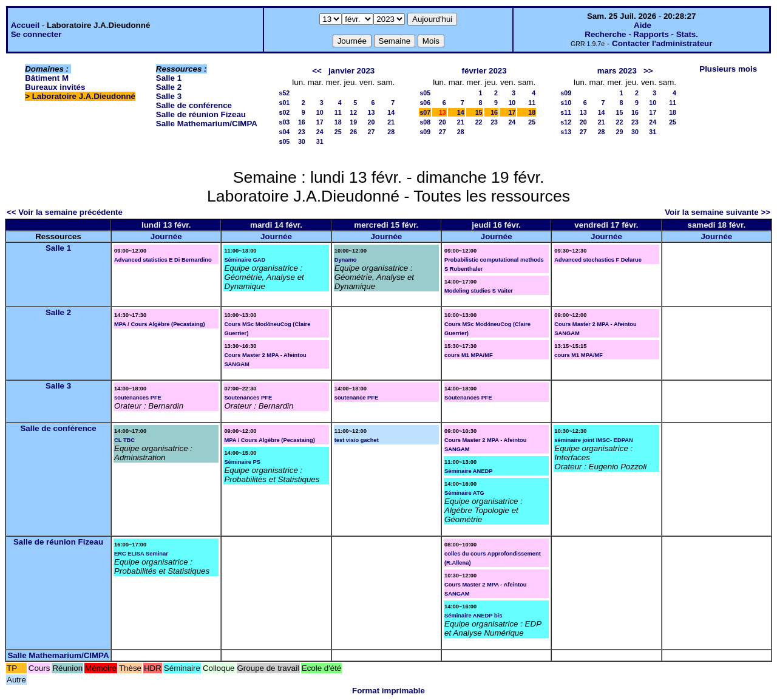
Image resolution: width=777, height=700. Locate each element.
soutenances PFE (138, 398)
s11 (566, 112)
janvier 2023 (351, 71)
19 (353, 122)
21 (391, 122)
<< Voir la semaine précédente (65, 212)
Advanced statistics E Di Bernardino (163, 260)
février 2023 (484, 71)
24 (320, 132)
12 (353, 112)
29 (620, 132)
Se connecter (36, 34)
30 (302, 141)
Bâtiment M (47, 78)
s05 (284, 141)
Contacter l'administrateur (662, 43)
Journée (166, 236)
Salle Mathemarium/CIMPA (207, 124)
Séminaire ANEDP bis (473, 616)
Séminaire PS (242, 462)
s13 (566, 132)
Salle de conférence (194, 105)
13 (371, 112)
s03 (284, 122)
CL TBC (124, 440)
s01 (284, 103)
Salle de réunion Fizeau (201, 114)
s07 (425, 112)
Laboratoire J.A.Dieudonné (84, 96)
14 (391, 112)
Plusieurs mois (728, 69)
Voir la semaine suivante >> (718, 212)
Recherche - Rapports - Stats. (641, 34)
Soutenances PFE (248, 398)
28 (391, 132)
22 (479, 122)
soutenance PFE (357, 398)
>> (648, 71)
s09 (425, 132)
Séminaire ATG (464, 493)
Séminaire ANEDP (469, 471)
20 (371, 122)
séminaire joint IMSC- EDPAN (593, 440)
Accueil (25, 25)
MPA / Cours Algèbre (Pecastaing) (159, 324)
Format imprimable (388, 691)
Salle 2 (169, 87)
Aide (643, 25)
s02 (284, 112)
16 (302, 122)
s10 (566, 103)
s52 (284, 93)
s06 (425, 103)
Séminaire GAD (245, 260)
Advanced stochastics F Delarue (598, 260)
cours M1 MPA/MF (469, 355)
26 (353, 132)
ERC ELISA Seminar (141, 554)
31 (320, 141)
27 (371, 132)
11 (338, 112)
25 (338, 132)
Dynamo (346, 260)
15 (479, 112)
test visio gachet (357, 440)
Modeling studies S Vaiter (479, 291)
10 (320, 112)
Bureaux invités (55, 87)
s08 (425, 122)
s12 (566, 122)
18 (338, 122)
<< (317, 71)
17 (320, 122)
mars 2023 (617, 71)
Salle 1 (169, 78)
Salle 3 (169, 96)
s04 (284, 132)
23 (302, 132)
